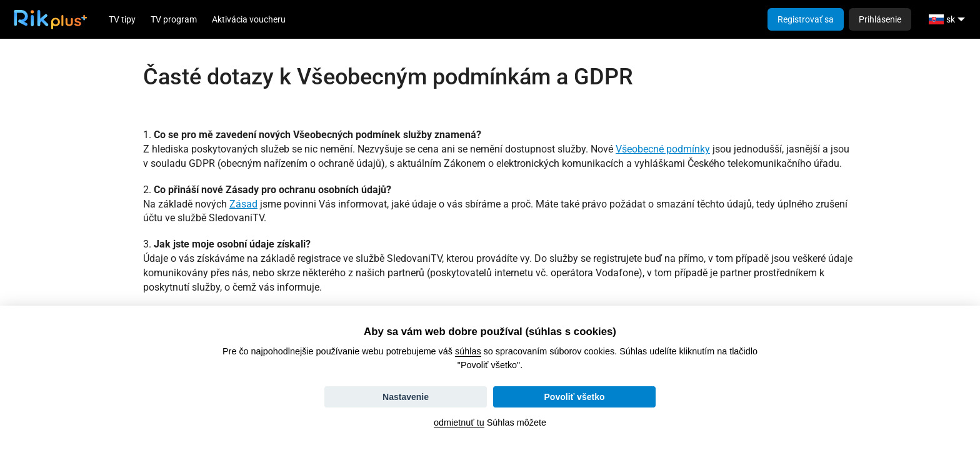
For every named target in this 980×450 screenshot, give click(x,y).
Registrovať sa (806, 19)
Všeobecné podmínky (663, 149)
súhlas (468, 351)
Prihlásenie (880, 19)
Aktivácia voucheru (249, 19)
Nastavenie (406, 397)
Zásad (243, 204)
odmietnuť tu (459, 422)
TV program (174, 19)
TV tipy (122, 19)
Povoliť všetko (575, 397)
